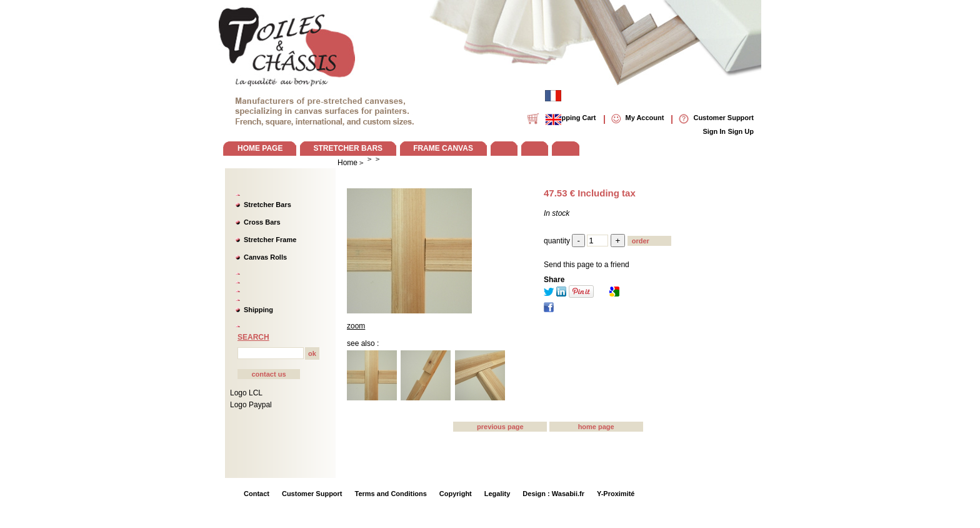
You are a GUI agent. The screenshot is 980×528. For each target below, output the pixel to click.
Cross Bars (262, 222)
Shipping (258, 310)
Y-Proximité (616, 494)
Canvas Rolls (265, 257)
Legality (497, 494)
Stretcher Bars (267, 205)
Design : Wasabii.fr (553, 494)
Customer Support (312, 494)
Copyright (456, 494)
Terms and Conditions (391, 494)
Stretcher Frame (270, 240)
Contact (257, 494)
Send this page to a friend (587, 265)
